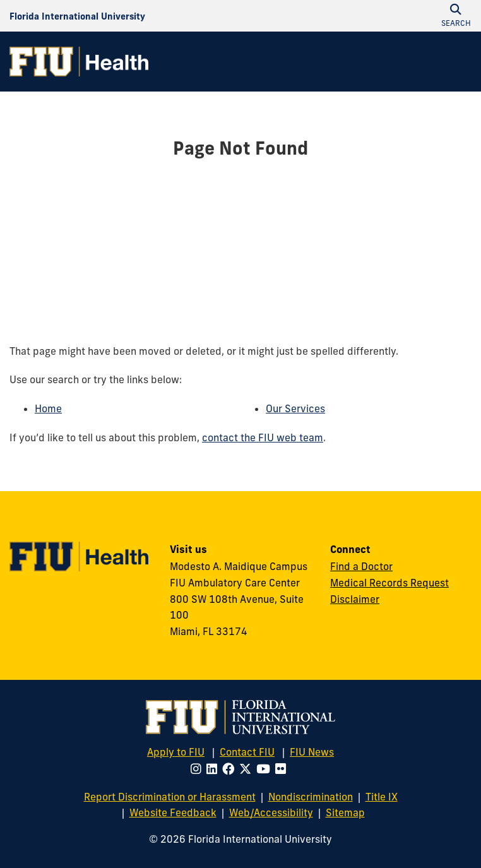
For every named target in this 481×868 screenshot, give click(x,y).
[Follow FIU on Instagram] (199, 769)
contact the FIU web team (263, 437)
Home (48, 408)
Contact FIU (247, 752)
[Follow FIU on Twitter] (248, 769)
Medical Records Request (389, 583)
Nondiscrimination (311, 797)
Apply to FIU (176, 752)
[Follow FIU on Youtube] (266, 769)
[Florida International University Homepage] (77, 16)
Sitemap (345, 812)
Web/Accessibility (271, 812)
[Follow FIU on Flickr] (283, 769)
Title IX (382, 797)
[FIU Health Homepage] (79, 62)
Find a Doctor (361, 566)
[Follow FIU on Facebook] (231, 769)
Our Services (295, 408)
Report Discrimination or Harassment (170, 797)
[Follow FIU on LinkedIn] (214, 769)
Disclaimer (355, 599)
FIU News (312, 752)
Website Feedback (173, 812)
